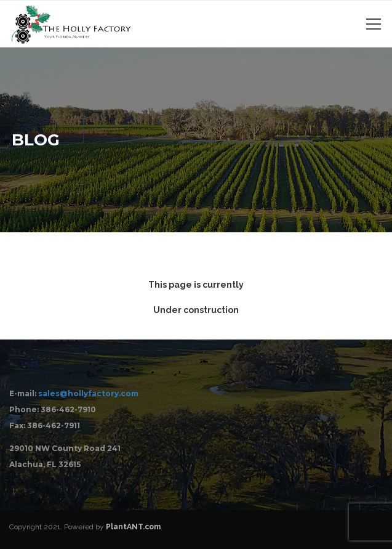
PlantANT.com (133, 527)
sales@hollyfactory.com (88, 393)
